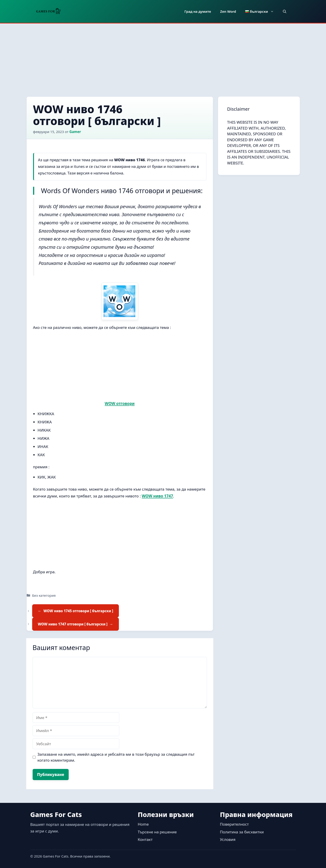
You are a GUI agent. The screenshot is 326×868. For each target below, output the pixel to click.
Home (143, 824)
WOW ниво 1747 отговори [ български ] (73, 624)
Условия (228, 839)
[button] (285, 11)
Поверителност (234, 824)
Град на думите (198, 11)
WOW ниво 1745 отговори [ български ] (78, 611)
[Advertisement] (163, 58)
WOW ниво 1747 (157, 496)
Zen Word (228, 11)
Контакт (145, 839)
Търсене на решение (157, 832)
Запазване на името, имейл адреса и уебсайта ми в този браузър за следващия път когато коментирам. (116, 757)
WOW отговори (120, 403)
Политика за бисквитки (242, 832)
